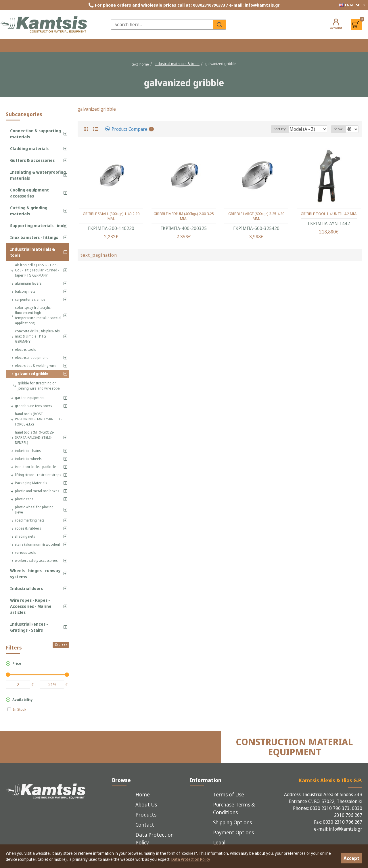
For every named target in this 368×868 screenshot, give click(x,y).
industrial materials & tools (177, 64)
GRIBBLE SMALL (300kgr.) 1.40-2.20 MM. (111, 216)
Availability (23, 700)
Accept (351, 858)
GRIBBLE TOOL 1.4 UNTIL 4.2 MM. (329, 214)
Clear (63, 645)
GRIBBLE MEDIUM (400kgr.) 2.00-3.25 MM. (184, 216)
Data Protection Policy (191, 859)
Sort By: (286, 129)
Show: (340, 129)
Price (17, 663)
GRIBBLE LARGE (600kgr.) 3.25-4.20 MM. (256, 216)
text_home (140, 64)
